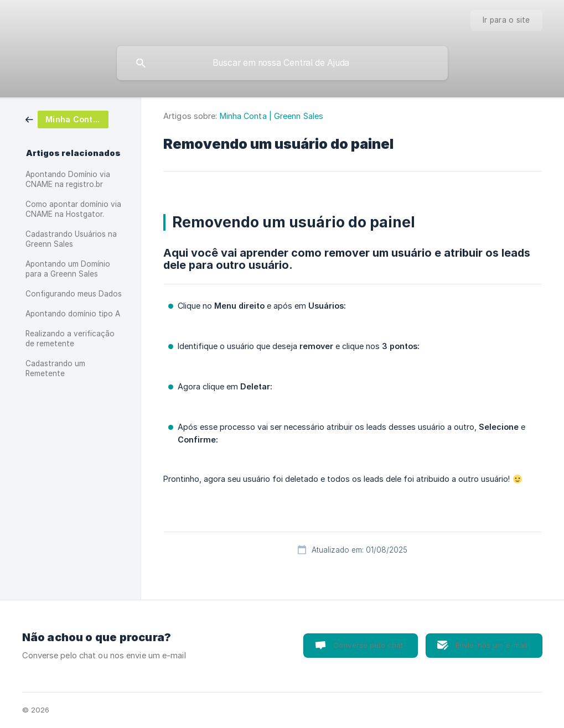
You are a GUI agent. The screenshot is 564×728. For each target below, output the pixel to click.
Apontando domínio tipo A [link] (73, 314)
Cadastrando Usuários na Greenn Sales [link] (71, 239)
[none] (506, 20)
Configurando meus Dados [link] (74, 294)
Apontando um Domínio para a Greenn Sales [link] (68, 269)
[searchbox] (282, 63)
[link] (67, 119)
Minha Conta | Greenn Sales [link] (272, 116)
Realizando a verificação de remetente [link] (70, 339)
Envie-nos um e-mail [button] (492, 645)
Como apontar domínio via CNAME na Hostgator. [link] (73, 209)
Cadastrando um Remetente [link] (55, 368)
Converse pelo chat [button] (368, 645)
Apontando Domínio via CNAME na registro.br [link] (68, 179)
